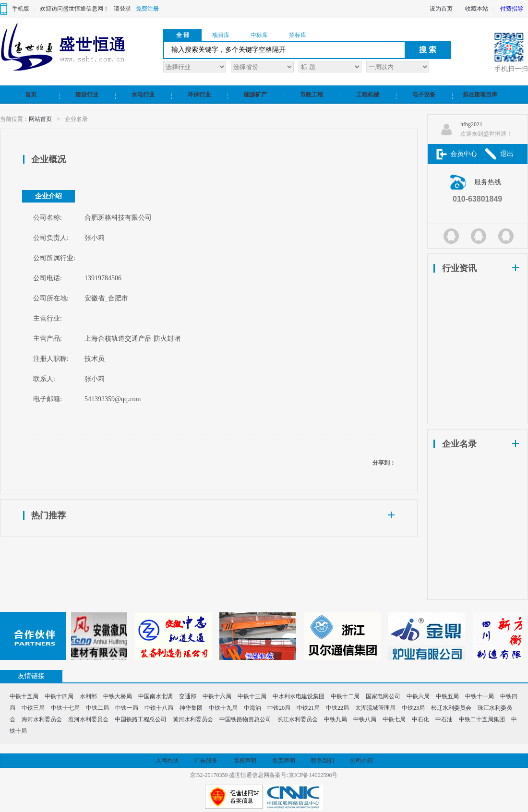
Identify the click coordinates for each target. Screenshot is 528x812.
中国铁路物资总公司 (245, 719)
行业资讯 (459, 268)
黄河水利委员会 (193, 719)
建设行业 (87, 95)
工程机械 (368, 95)
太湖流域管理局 (375, 708)
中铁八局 (365, 719)
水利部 (88, 696)
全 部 (183, 35)
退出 (507, 154)
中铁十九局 (223, 708)
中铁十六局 (217, 696)
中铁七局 (394, 719)
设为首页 (441, 9)
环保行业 (199, 95)
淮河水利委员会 (88, 719)
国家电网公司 (383, 696)
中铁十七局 (65, 708)
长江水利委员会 (298, 719)
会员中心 (464, 154)
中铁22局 (337, 708)
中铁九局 (336, 719)
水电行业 (143, 95)
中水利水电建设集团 (299, 696)
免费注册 (147, 9)
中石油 (444, 719)
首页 (31, 95)
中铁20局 (279, 708)
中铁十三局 (252, 696)
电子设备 (424, 95)
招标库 (298, 35)
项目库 (221, 35)
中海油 (252, 708)
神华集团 (191, 708)
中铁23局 (413, 708)
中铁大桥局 (118, 696)
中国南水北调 (156, 696)
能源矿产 (255, 95)
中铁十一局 (480, 696)
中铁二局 (97, 708)
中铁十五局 (24, 696)
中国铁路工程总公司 (141, 719)
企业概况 (48, 159)
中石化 (420, 719)
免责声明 (284, 761)
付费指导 (512, 9)
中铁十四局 (59, 696)
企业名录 (459, 444)
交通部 (188, 696)
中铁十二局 (345, 696)
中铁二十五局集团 (482, 719)
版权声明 (245, 761)
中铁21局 (308, 708)
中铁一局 (127, 708)
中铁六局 (418, 696)
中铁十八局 (159, 708)
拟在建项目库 (480, 95)
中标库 (259, 35)
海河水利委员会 (42, 719)
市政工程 (312, 95)
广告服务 (206, 761)
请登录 (122, 9)
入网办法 (167, 761)
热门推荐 (48, 515)
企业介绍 (48, 196)
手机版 (21, 9)
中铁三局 (33, 708)
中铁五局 (447, 696)
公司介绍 (361, 761)
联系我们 (323, 761)
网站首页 (40, 119)
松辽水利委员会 (451, 708)
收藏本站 (477, 9)
